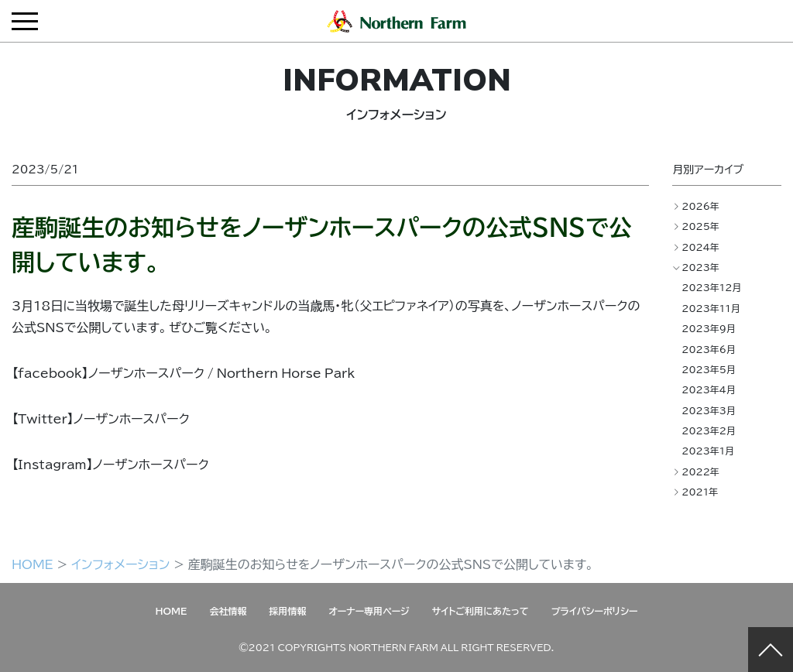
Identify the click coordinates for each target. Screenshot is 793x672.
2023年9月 (709, 328)
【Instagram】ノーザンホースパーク (110, 464)
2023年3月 (709, 410)
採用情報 (287, 611)
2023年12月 (711, 287)
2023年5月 (709, 369)
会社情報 (228, 611)
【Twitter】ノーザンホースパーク (101, 418)
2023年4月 (709, 389)
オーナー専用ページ (369, 611)
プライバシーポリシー (595, 611)
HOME (33, 564)
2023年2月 (709, 430)
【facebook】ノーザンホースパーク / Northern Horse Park (183, 372)
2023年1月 (708, 451)
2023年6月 (709, 349)
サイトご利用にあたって (481, 611)
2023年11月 (711, 308)
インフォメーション (120, 564)
